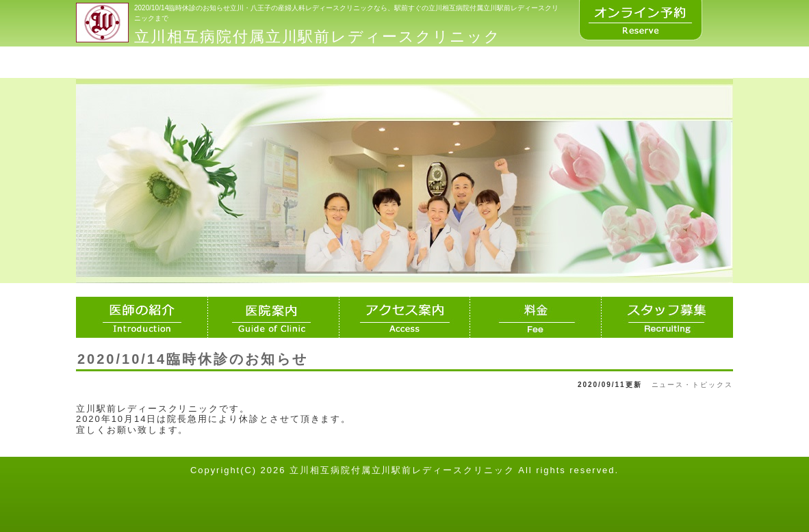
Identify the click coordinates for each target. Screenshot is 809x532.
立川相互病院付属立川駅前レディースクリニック (318, 37)
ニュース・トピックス (693, 385)
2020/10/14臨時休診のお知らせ (193, 359)
